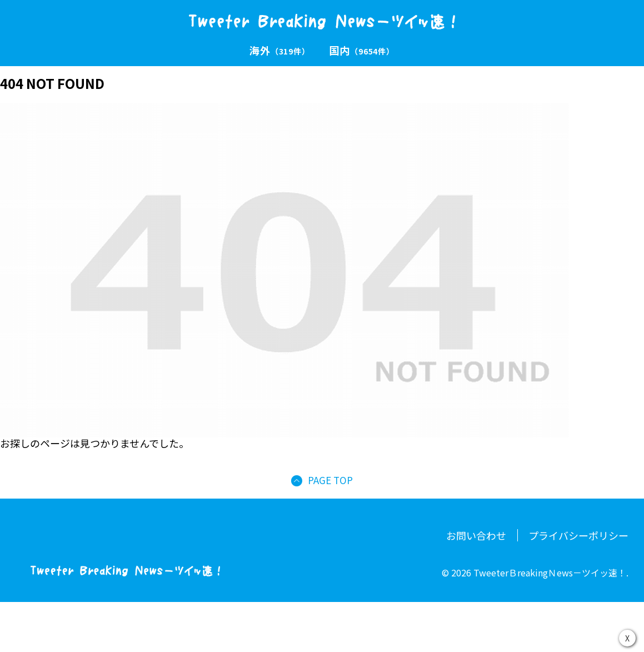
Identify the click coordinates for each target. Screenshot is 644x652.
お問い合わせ (476, 535)
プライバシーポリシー (578, 535)
